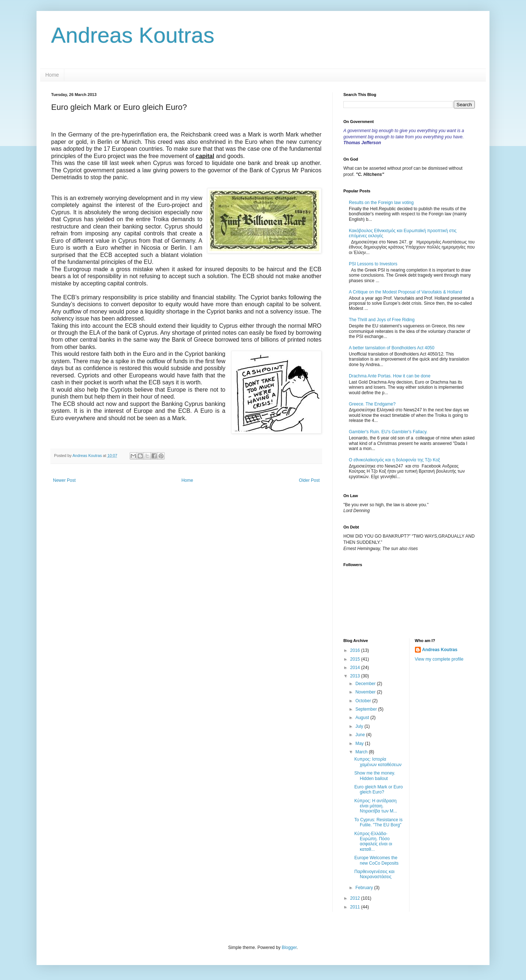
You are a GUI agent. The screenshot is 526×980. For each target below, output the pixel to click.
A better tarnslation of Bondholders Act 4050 (392, 348)
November (366, 692)
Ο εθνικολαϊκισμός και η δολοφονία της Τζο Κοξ (394, 460)
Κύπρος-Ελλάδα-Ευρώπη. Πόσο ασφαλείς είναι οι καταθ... (373, 841)
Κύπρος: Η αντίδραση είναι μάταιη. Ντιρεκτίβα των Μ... (376, 806)
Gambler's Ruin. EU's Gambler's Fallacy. (388, 432)
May (360, 743)
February (365, 888)
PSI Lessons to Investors (373, 264)
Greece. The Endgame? (372, 404)
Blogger (289, 948)
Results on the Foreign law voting (381, 203)
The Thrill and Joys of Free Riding (382, 320)
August (363, 718)
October (364, 701)
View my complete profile (439, 659)
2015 (356, 659)
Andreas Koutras (133, 35)
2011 (356, 907)
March (362, 752)
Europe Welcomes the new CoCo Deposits (376, 860)
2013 (356, 676)
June (361, 735)
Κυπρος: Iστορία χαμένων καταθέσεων (378, 762)
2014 (356, 668)
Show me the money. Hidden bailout (375, 776)
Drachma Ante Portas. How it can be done (390, 376)
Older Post (309, 480)
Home (52, 75)
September (367, 709)
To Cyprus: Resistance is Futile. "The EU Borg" (378, 822)
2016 (356, 650)
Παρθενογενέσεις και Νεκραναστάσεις (374, 874)
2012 (356, 898)
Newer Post (64, 480)
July (360, 726)
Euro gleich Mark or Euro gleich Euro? (379, 789)
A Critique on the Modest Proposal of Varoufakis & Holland (405, 292)
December (366, 684)
